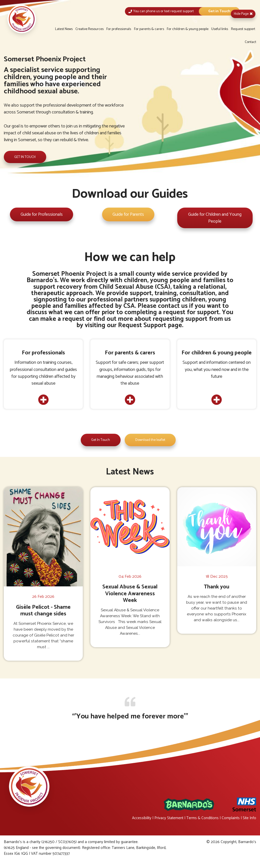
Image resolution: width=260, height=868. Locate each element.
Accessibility (139, 819)
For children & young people (188, 29)
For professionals (119, 29)
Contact (250, 42)
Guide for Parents (128, 215)
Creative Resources (90, 29)
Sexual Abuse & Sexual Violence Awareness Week (130, 594)
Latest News (64, 29)
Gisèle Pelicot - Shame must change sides (43, 611)
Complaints (230, 819)
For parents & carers (149, 29)
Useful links (220, 29)
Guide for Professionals (42, 215)
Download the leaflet (150, 441)
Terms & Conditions (201, 819)
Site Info (249, 819)
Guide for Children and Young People (215, 218)
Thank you (217, 588)
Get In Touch (100, 441)
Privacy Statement (167, 819)
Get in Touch (219, 11)
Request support (243, 29)
